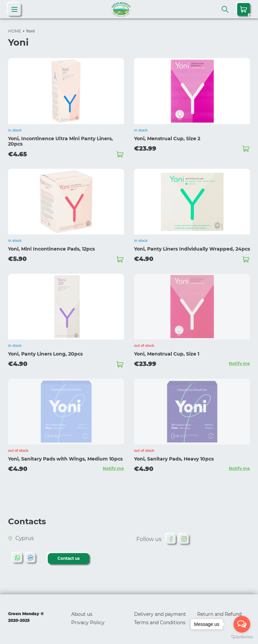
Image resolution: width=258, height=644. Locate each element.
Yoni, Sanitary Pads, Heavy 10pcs (174, 459)
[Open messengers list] (242, 624)
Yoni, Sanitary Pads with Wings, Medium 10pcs (65, 459)
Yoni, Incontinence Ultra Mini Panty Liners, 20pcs (60, 141)
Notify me (239, 363)
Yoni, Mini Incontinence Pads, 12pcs (51, 249)
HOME (15, 31)
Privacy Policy (88, 622)
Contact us (69, 558)
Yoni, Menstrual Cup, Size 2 (167, 139)
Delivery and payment (160, 613)
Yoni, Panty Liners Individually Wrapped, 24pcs (192, 249)
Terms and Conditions (160, 622)
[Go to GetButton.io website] (242, 637)
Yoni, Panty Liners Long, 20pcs (45, 354)
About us (82, 613)
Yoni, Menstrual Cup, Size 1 (167, 354)
